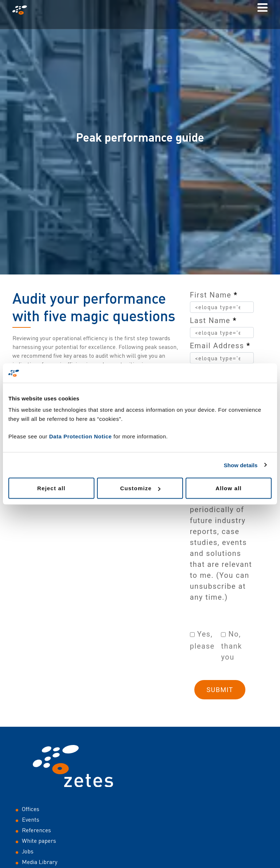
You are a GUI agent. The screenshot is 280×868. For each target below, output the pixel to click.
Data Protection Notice (81, 436)
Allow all (229, 488)
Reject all (51, 488)
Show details (241, 465)
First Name (214, 295)
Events (31, 819)
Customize (140, 488)
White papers (39, 841)
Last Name (213, 320)
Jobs (28, 851)
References (36, 830)
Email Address (220, 346)
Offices (31, 809)
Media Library (40, 862)
